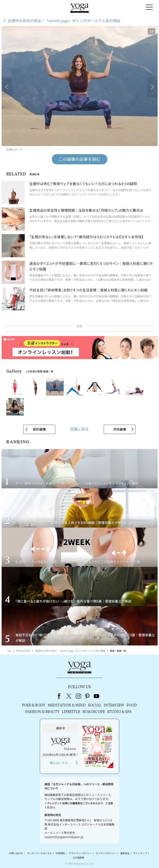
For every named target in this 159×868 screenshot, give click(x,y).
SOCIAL (95, 706)
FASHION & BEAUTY (42, 712)
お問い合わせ (16, 853)
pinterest (87, 696)
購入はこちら (59, 763)
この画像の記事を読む (80, 159)
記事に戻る (79, 429)
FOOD (132, 706)
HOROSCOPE (94, 712)
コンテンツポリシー (106, 853)
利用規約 (60, 853)
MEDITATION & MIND (67, 706)
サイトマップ (140, 853)
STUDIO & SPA (119, 712)
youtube (97, 696)
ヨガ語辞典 (78, 857)
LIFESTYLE (71, 712)
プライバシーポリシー (80, 853)
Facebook (60, 696)
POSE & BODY (34, 706)
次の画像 (120, 429)
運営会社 (125, 853)
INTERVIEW (114, 706)
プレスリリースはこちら (39, 853)
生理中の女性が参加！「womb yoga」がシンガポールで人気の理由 (64, 21)
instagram (78, 696)
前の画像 (39, 429)
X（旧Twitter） (69, 696)
